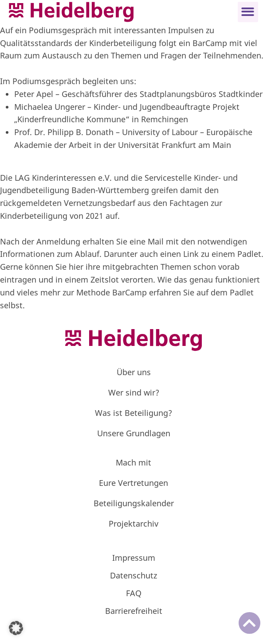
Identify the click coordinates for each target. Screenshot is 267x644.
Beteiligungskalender (134, 503)
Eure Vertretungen (133, 483)
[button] (248, 12)
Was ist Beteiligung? (133, 413)
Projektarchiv (133, 524)
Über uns (134, 372)
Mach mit (133, 462)
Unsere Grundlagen (134, 433)
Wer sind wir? (134, 392)
